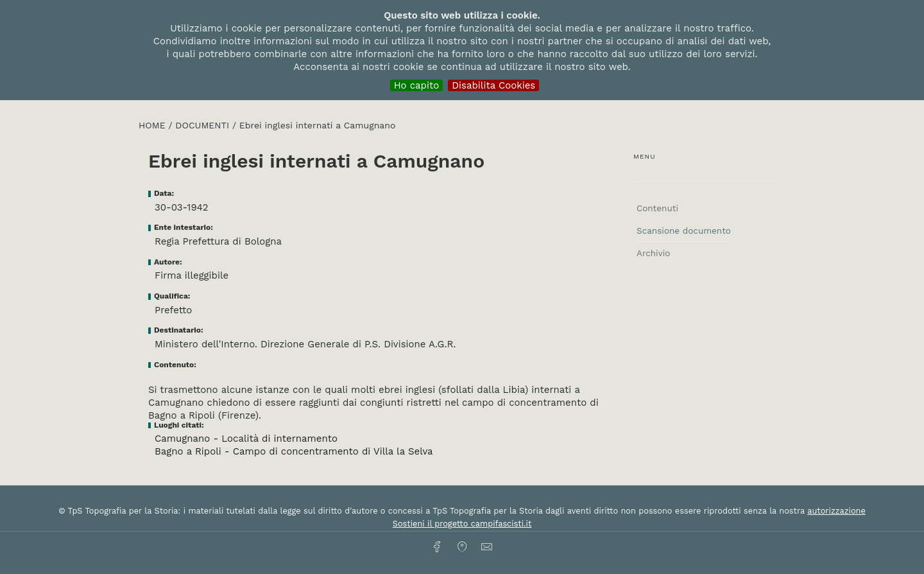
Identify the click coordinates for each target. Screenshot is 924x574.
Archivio (653, 253)
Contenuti (657, 208)
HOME (153, 125)
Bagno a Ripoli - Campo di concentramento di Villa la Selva (294, 451)
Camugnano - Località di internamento (246, 439)
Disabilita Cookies (493, 85)
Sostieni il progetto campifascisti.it (462, 524)
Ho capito (417, 85)
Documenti (204, 125)
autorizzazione (836, 511)
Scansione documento (684, 230)
